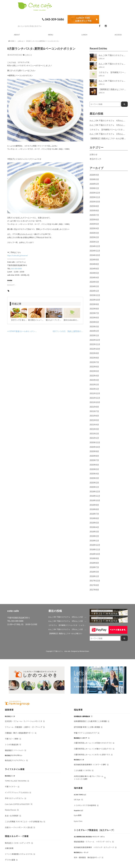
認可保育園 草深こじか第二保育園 (87, 727)
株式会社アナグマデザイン (15, 760)
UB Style (77, 799)
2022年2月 (94, 385)
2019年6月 (94, 518)
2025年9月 (94, 206)
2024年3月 (94, 282)
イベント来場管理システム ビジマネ (19, 854)
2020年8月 (94, 456)
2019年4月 (94, 527)
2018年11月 (95, 549)
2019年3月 (94, 532)
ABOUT (17, 35)
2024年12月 (95, 246)
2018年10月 (95, 554)
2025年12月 (95, 193)
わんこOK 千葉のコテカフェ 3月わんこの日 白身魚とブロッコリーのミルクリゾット (67, 621)
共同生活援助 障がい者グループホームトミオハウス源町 (89, 778)
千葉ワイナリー (11, 787)
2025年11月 (95, 197)
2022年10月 (95, 349)
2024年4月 (94, 277)
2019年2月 (94, 536)
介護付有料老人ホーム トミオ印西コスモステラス (93, 743)
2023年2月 (94, 331)
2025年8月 (94, 211)
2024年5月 (94, 273)
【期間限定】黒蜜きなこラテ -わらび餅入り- (109, 138)
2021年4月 (94, 425)
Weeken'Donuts (10, 810)
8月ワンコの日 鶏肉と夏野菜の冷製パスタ (72, 331)
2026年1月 (94, 188)
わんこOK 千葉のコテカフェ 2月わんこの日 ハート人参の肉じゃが (67, 629)
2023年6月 (94, 318)
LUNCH (84, 35)
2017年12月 (95, 581)
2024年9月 (94, 260)
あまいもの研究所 (12, 816)
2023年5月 (94, 322)
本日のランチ (95, 159)
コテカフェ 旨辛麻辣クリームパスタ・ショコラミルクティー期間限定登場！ (67, 625)
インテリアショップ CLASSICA (17, 792)
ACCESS (118, 35)
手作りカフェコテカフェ (14, 798)
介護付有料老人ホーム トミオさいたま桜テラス (92, 755)
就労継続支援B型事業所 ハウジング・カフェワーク (94, 847)
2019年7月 (94, 514)
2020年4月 (94, 474)
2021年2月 (94, 434)
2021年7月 (94, 411)
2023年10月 (95, 300)
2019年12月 (95, 492)
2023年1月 (94, 335)
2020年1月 (94, 487)
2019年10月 (95, 500)
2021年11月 (95, 398)
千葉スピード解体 (12, 739)
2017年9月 (94, 585)
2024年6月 (94, 269)
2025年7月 (94, 215)
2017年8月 (94, 590)
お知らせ (21, 41)
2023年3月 (94, 327)
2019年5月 (94, 523)
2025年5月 (94, 224)
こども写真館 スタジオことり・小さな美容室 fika (24, 821)
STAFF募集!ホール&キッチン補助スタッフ (28, 331)
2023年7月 (94, 313)
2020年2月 (94, 483)
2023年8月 (94, 309)
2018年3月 (94, 572)
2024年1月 (94, 291)
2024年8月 (94, 264)
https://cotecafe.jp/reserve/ (18, 256)
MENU (51, 35)
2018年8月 (94, 563)
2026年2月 (94, 184)
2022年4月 (94, 376)
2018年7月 (94, 567)
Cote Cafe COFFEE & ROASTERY (17, 804)
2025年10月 (95, 202)
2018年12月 (95, 545)
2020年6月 (94, 465)
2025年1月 (94, 242)
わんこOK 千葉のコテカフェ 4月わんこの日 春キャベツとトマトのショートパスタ (67, 617)
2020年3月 (94, 478)
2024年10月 (95, 255)
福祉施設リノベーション (14, 750)
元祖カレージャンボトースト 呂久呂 (19, 827)
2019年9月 (94, 505)
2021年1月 (94, 438)
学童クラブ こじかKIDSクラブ (85, 733)
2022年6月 (94, 367)
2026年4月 (94, 175)
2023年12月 (95, 295)
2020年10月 (95, 447)
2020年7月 (94, 460)
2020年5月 (94, 469)
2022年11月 (95, 344)
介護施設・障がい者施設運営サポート (19, 733)
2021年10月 (95, 402)
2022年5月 (94, 371)
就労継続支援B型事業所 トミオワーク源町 (90, 765)
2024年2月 (94, 286)
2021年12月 (95, 393)
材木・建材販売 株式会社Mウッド (87, 857)
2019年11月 (95, 496)
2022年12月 (95, 340)
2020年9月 (94, 451)
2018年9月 (94, 558)
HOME (11, 41)
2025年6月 (94, 220)
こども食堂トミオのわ (82, 770)
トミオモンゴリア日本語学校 (85, 805)
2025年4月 (94, 228)
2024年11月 (95, 251)
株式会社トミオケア (80, 738)
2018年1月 (94, 576)
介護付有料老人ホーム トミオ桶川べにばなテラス (93, 749)
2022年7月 (94, 362)
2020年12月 (95, 442)
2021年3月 (94, 429)
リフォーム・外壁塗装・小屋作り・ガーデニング (24, 727)
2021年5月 (94, 420)
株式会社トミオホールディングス (18, 843)
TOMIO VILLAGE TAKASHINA (16, 781)
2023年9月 (94, 304)
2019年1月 (94, 541)
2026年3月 (94, 179)
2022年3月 (94, 380)
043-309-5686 (53, 19)
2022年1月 (94, 389)
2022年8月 (94, 358)
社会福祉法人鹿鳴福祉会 (82, 716)
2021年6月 (94, 416)
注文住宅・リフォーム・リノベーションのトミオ (24, 721)
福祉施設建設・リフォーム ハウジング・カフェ (93, 842)
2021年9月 (94, 407)
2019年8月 (94, 509)
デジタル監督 (10, 860)
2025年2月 (94, 237)
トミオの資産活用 (12, 745)
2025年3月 (94, 233)
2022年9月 (94, 353)
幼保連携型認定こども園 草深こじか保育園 (90, 721)
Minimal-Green (84, 651)
